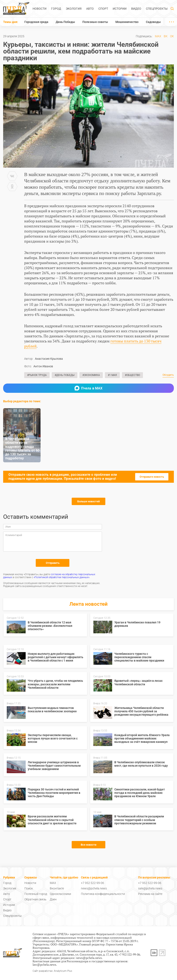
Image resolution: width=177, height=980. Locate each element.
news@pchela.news (94, 888)
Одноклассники (60, 894)
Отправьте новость (152, 477)
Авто (90, 9)
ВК (166, 36)
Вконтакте (57, 888)
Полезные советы (95, 22)
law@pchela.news (44, 965)
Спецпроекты (157, 9)
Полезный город (36, 894)
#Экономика (91, 375)
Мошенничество (127, 22)
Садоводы (153, 22)
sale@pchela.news (150, 888)
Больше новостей (88, 501)
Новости (40, 9)
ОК (172, 36)
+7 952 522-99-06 (92, 883)
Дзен (53, 899)
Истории (120, 9)
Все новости (88, 845)
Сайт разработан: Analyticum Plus (52, 971)
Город (56, 9)
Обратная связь (35, 899)
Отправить (53, 563)
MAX (158, 36)
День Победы (65, 22)
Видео (136, 9)
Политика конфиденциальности (103, 894)
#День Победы (65, 375)
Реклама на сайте (150, 894)
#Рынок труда (37, 375)
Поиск (29, 888)
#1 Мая (112, 375)
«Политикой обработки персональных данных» (61, 577)
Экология (74, 9)
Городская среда (36, 22)
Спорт (103, 9)
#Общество (132, 375)
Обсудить (168, 375)
